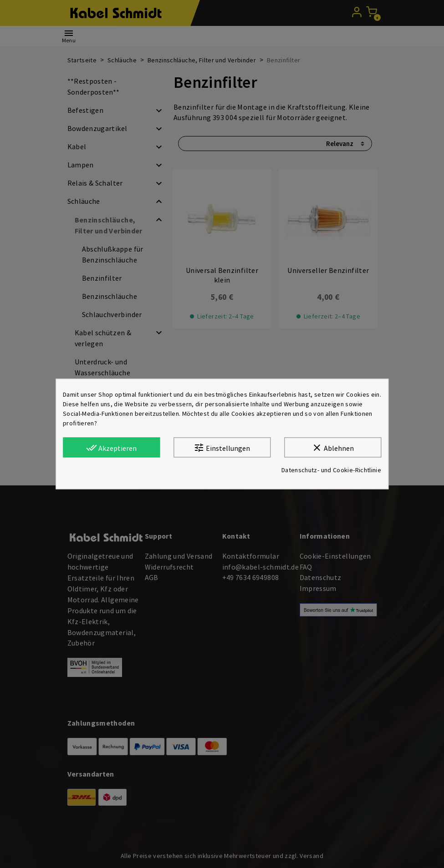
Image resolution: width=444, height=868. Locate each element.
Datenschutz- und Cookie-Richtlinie (331, 470)
